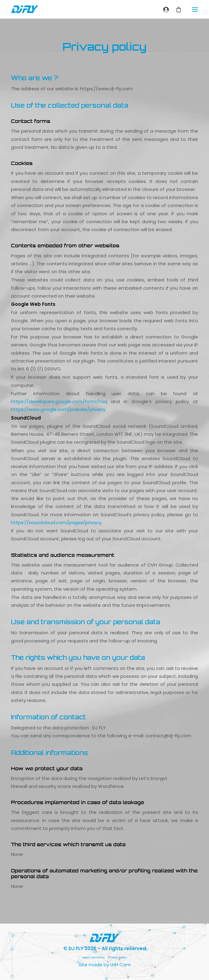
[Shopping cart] (176, 9)
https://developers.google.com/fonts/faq (59, 401)
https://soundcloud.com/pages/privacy (56, 522)
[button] (195, 9)
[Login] (163, 9)
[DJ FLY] (25, 9)
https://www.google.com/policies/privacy (58, 409)
